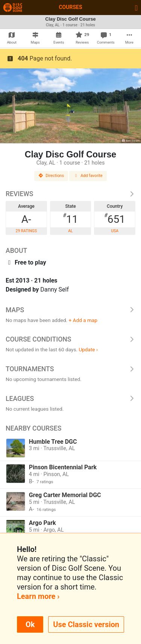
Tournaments (70, 369)
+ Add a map (83, 320)
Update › (88, 349)
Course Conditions (70, 339)
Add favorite (88, 176)
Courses (70, 7)
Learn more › (38, 596)
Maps (70, 310)
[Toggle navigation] (136, 8)
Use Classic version (86, 624)
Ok (30, 624)
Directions (51, 176)
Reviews (70, 194)
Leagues (70, 399)
